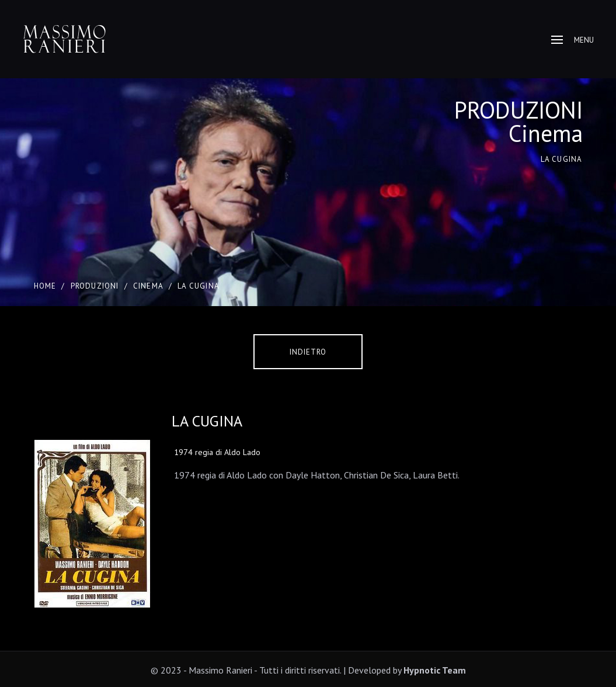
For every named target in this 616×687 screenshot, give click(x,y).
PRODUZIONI (95, 286)
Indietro (308, 352)
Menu (573, 40)
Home (45, 286)
